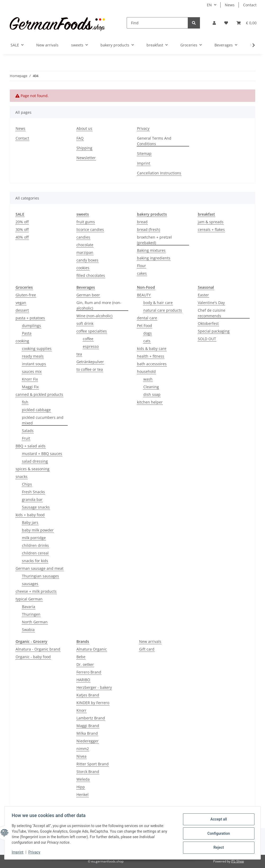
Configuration (217, 833)
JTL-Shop (237, 861)
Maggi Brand (88, 726)
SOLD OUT (207, 339)
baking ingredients (154, 258)
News (230, 5)
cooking (22, 341)
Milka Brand (87, 733)
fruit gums (86, 222)
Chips (27, 484)
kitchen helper (150, 402)
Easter (203, 295)
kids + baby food (30, 515)
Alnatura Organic (92, 649)
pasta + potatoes (30, 318)
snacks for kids (35, 561)
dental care (147, 318)
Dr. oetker (85, 664)
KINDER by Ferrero (93, 703)
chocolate (85, 245)
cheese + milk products (36, 591)
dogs (148, 333)
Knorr (81, 710)
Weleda (83, 779)
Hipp (81, 787)
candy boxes (87, 260)
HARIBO (83, 680)
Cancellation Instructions (159, 173)
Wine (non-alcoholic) (94, 316)
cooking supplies (37, 348)
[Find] (157, 23)
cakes (142, 273)
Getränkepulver (90, 362)
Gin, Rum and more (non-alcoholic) (99, 305)
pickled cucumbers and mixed (43, 420)
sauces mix (32, 371)
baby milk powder (38, 530)
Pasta (27, 333)
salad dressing (35, 461)
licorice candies (90, 229)
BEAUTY (144, 295)
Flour (141, 266)
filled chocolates (91, 275)
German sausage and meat (40, 568)
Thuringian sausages (40, 576)
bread (142, 222)
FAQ (80, 138)
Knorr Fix (30, 379)
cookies (83, 268)
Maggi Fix (30, 387)
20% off (22, 222)
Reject (217, 847)
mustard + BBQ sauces (42, 454)
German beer (88, 295)
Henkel (83, 795)
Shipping (84, 148)
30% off (22, 229)
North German (35, 622)
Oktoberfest (208, 323)
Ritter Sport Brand (93, 764)
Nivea (81, 756)
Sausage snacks (36, 507)
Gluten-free (26, 295)
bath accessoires (152, 364)
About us (84, 128)
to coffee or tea (90, 369)
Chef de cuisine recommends (212, 313)
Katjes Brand (88, 695)
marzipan (85, 252)
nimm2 (83, 749)
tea (79, 354)
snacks (22, 476)
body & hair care (158, 303)
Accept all (217, 820)
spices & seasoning (33, 469)
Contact (250, 5)
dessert (22, 310)
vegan (21, 303)
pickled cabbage (36, 410)
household (146, 371)
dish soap (152, 394)
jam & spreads (211, 222)
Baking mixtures (151, 250)
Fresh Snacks (33, 492)
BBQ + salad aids (31, 446)
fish (25, 402)
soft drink (85, 323)
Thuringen (31, 614)
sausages (30, 584)
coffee (88, 339)
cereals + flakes (211, 229)
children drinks (35, 545)
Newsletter (86, 158)
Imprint (19, 852)
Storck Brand (88, 772)
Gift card (147, 649)
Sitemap (144, 153)
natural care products (163, 310)
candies (83, 237)
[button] (214, 23)
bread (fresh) (149, 229)
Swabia (28, 630)
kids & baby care (152, 348)
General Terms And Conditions (154, 141)
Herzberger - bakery (94, 687)
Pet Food (145, 326)
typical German (29, 599)
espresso (91, 346)
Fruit (26, 438)
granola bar (32, 499)
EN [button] (209, 5)
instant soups (34, 364)
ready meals (33, 356)
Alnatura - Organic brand (38, 649)
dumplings (31, 326)
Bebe (81, 657)
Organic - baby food (33, 657)
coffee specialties (92, 331)
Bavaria (29, 607)
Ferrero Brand (89, 672)
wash (148, 379)
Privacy (36, 852)
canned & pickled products (39, 394)
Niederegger (88, 741)
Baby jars (30, 522)
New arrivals (150, 641)
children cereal (35, 553)
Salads (28, 431)
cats (147, 341)
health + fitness (151, 356)
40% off (22, 237)
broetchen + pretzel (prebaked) (154, 240)
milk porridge (34, 538)
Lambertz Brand (91, 718)
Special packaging (214, 331)
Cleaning (151, 387)
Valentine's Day (211, 303)
